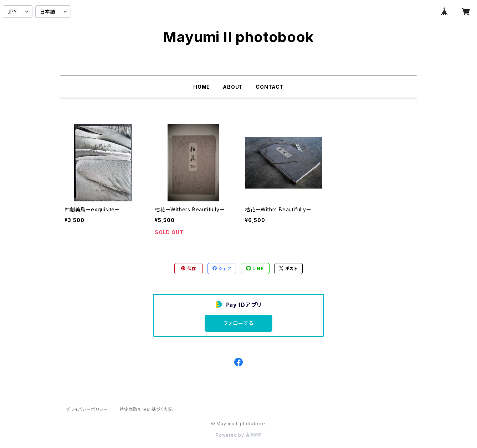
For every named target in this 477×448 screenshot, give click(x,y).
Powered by (238, 435)
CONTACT (270, 87)
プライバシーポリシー (87, 409)
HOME (202, 87)
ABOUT (233, 87)
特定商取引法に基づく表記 (146, 409)
